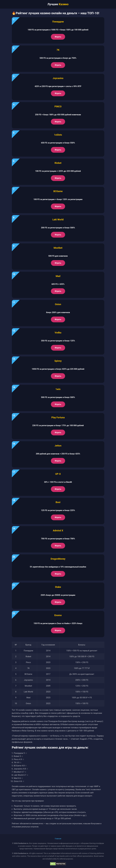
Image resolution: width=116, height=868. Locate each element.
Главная (58, 839)
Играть (58, 37)
